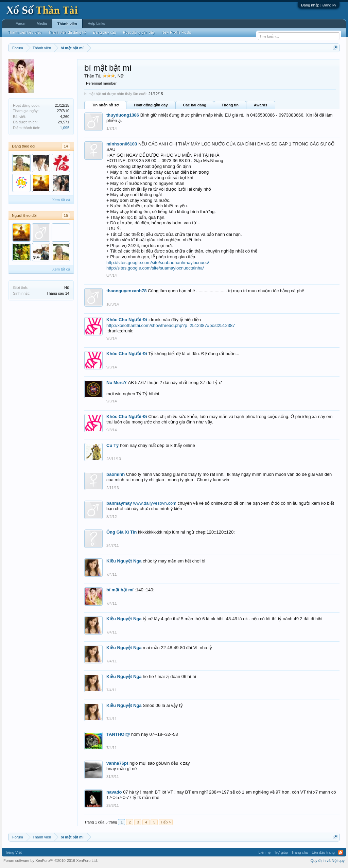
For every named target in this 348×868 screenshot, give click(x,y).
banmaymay (119, 503)
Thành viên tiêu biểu (25, 32)
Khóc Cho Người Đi (127, 320)
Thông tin (230, 105)
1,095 (65, 128)
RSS (341, 852)
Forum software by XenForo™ (51, 861)
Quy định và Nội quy (328, 861)
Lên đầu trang (323, 852)
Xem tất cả (61, 200)
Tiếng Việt (13, 852)
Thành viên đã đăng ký (67, 32)
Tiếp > (166, 822)
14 (66, 146)
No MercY (117, 383)
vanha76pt (117, 763)
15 (66, 215)
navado (114, 792)
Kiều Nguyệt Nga (124, 561)
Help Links (96, 23)
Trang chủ (300, 852)
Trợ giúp (281, 852)
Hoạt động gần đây (151, 105)
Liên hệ (264, 852)
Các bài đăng (195, 105)
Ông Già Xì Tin (121, 532)
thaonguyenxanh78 (126, 291)
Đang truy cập (104, 32)
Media (42, 23)
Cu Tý (112, 445)
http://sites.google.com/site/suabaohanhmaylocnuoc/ (158, 263)
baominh (116, 474)
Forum (21, 23)
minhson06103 (122, 144)
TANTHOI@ (118, 734)
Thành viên (67, 24)
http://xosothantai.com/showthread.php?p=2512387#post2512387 (171, 325)
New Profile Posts (176, 32)
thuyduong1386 (123, 115)
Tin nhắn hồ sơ (105, 105)
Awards (261, 105)
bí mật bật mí (120, 590)
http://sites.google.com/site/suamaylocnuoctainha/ (155, 268)
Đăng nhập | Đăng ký (319, 5)
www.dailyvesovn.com (155, 503)
